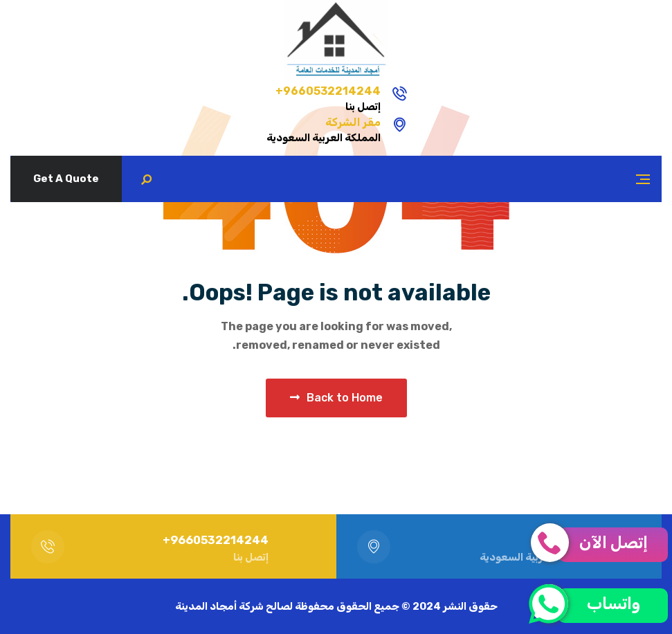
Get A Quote (66, 179)
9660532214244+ (401, 91)
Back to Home (336, 398)
